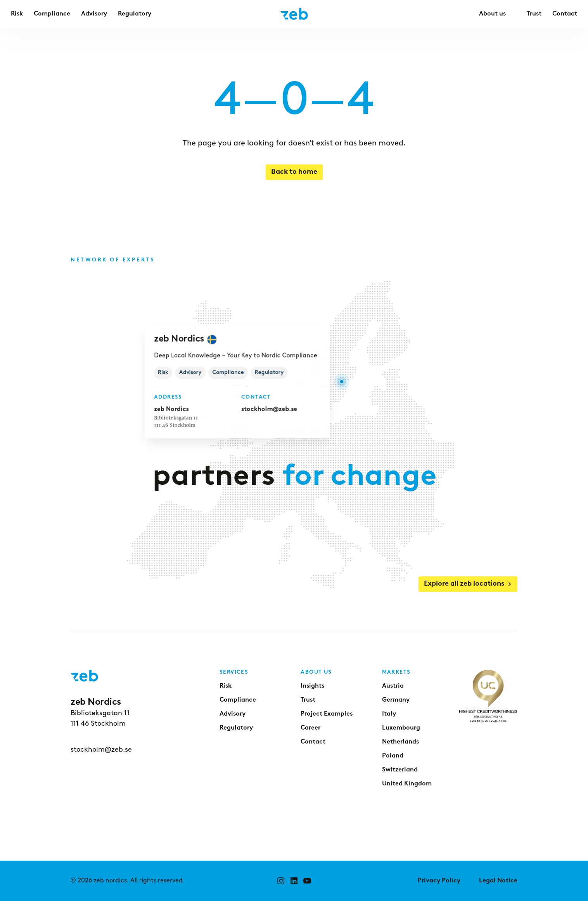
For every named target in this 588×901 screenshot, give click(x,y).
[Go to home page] (294, 14)
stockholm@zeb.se (269, 409)
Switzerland (400, 770)
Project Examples (327, 714)
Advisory (233, 714)
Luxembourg (401, 728)
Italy (389, 714)
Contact (313, 742)
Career (310, 728)
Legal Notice (498, 881)
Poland (393, 756)
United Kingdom (407, 784)
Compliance (238, 700)
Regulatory (236, 728)
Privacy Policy (439, 881)
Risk (226, 686)
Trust (308, 700)
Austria (393, 686)
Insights (312, 686)
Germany (396, 700)
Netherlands (400, 742)
